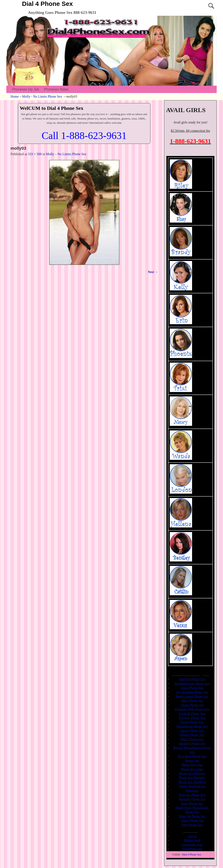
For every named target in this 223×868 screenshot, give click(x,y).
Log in (192, 836)
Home (15, 96)
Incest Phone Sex (192, 731)
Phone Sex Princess (192, 786)
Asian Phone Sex (192, 688)
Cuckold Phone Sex (192, 714)
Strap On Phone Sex (192, 816)
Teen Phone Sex (192, 825)
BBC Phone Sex (192, 701)
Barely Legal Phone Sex (192, 696)
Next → (153, 272)
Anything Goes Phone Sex (192, 684)
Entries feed (192, 840)
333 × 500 (35, 154)
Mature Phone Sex (192, 735)
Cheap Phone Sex (192, 705)
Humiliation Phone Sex (192, 726)
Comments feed (192, 845)
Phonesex (192, 791)
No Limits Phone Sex (192, 756)
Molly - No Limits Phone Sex (42, 96)
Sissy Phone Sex (192, 803)
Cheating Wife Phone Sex (192, 709)
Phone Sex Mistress (192, 773)
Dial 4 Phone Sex (48, 4)
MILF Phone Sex (192, 739)
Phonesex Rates (56, 89)
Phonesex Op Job (26, 89)
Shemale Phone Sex (192, 799)
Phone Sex (192, 761)
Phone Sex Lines (192, 769)
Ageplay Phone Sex (192, 679)
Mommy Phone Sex (192, 743)
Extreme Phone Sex (192, 718)
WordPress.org (192, 849)
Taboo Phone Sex (192, 820)
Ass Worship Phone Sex (192, 692)
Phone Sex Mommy (192, 778)
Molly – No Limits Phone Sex (66, 154)
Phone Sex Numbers (192, 782)
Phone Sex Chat (192, 765)
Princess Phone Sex (192, 795)
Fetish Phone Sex (192, 722)
